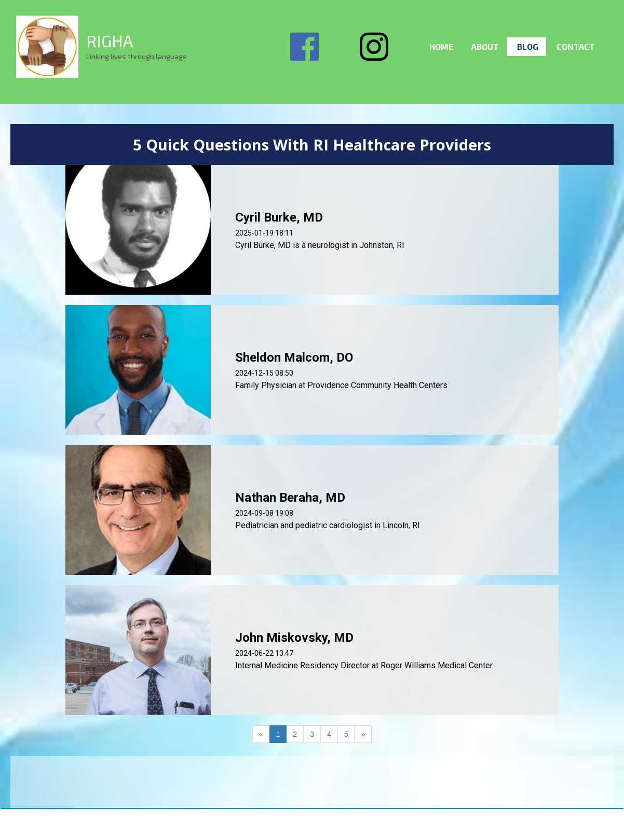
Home (441, 46)
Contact (576, 46)
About (485, 46)
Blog (528, 46)
